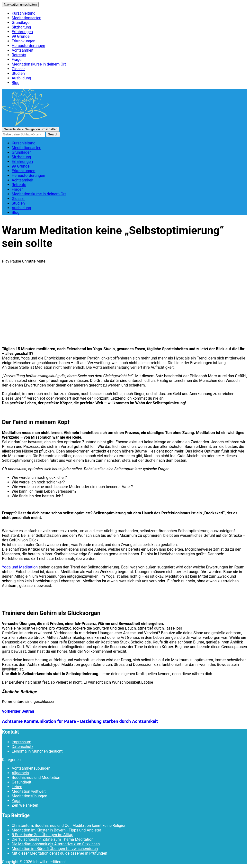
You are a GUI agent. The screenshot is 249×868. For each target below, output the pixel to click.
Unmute (29, 261)
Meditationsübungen (29, 796)
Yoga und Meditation (20, 567)
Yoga (16, 801)
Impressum (22, 742)
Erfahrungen (22, 32)
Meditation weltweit (29, 791)
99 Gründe (21, 36)
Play (6, 261)
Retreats (19, 55)
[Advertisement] (124, 309)
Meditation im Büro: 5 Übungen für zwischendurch (55, 849)
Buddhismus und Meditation (36, 778)
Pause (16, 261)
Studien (18, 73)
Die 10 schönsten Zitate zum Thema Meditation (53, 839)
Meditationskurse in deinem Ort (39, 64)
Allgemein (20, 773)
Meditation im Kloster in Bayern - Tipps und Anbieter (56, 830)
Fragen (18, 60)
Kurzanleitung (24, 13)
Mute (41, 261)
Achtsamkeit (22, 50)
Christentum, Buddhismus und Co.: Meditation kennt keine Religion (69, 826)
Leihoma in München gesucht (37, 751)
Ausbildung (21, 78)
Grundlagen (22, 23)
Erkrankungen (23, 41)
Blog (16, 83)
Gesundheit (22, 782)
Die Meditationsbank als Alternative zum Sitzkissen (56, 844)
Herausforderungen (28, 46)
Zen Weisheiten (25, 805)
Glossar (18, 69)
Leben (17, 787)
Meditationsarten (27, 18)
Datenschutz (22, 747)
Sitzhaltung (21, 27)
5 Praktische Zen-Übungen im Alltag (42, 835)
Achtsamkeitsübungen (31, 768)
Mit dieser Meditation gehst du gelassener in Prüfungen (59, 853)
